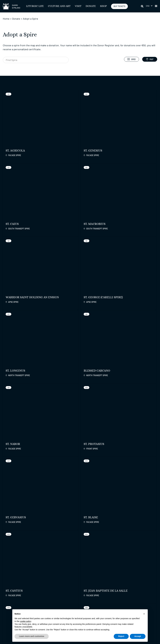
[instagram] (102, 574)
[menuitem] (149, 6)
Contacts (112, 596)
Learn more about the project (100, 418)
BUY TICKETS (119, 6)
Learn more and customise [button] (32, 636)
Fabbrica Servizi (145, 590)
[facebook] (95, 574)
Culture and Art (59, 6)
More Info (17, 523)
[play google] (136, 574)
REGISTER (30, 576)
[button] (156, 6)
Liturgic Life (35, 6)
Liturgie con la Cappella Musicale (91, 601)
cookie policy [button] (25, 621)
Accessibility (62, 596)
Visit (78, 6)
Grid (131, 59)
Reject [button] (121, 636)
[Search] (142, 6)
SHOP (103, 6)
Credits (154, 632)
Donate (91, 6)
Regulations (63, 590)
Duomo (113, 590)
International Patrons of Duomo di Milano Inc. (146, 597)
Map (150, 59)
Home (6, 19)
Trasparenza (62, 599)
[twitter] (109, 574)
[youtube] (116, 574)
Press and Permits (64, 603)
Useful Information (91, 596)
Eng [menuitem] (148, 6)
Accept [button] (138, 636)
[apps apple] (150, 574)
